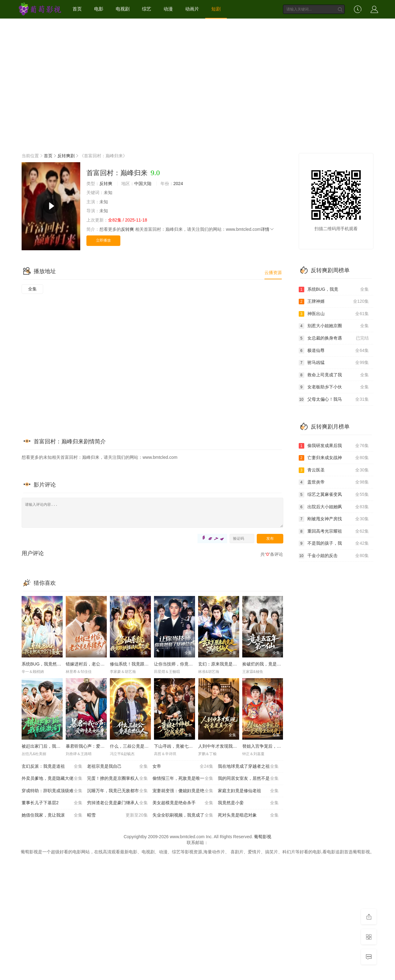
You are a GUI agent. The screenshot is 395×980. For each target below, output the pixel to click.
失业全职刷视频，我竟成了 (183, 815)
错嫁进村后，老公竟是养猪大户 (96, 664)
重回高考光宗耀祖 (334, 531)
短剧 (216, 9)
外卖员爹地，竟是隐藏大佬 (52, 779)
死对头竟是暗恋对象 (248, 815)
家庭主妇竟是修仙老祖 (248, 791)
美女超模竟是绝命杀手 (183, 803)
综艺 (147, 9)
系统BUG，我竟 (334, 289)
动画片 (192, 9)
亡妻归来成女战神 (334, 458)
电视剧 (123, 9)
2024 (178, 184)
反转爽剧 (66, 156)
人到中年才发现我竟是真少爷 (226, 746)
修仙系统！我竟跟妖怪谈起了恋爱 (142, 664)
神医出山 (334, 314)
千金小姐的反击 (334, 556)
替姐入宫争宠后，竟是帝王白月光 (275, 746)
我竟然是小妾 (248, 803)
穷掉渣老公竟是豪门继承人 (117, 803)
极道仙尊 (334, 351)
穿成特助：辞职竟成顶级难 (52, 791)
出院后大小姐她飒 (334, 507)
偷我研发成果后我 (334, 446)
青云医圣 (334, 470)
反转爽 (106, 184)
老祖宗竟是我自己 (117, 767)
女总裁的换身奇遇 (334, 338)
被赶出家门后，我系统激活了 (50, 746)
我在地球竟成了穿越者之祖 (248, 767)
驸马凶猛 (334, 363)
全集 (32, 289)
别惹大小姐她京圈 (334, 326)
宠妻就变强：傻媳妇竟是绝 (183, 791)
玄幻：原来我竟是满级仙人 (224, 664)
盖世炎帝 (334, 482)
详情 (268, 229)
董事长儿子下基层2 (52, 803)
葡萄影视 (263, 837)
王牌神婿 (334, 302)
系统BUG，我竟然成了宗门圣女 (52, 664)
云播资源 (273, 272)
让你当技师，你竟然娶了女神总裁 (186, 664)
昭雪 (117, 815)
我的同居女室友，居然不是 (248, 779)
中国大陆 (143, 184)
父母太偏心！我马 (334, 399)
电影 (99, 9)
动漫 (168, 9)
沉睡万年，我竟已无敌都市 (117, 791)
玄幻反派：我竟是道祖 (52, 767)
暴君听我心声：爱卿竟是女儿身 (96, 746)
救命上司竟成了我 (334, 375)
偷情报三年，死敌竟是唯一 (183, 779)
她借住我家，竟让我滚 (52, 815)
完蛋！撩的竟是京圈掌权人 (117, 779)
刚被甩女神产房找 (334, 519)
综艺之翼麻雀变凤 (334, 495)
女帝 (183, 767)
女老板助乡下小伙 (334, 387)
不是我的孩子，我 (334, 543)
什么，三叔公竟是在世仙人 (136, 746)
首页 (77, 9)
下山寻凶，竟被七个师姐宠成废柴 (186, 746)
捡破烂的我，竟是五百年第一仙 (272, 664)
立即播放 (103, 240)
